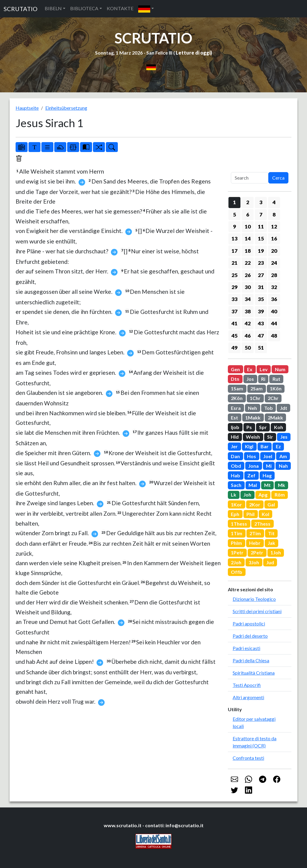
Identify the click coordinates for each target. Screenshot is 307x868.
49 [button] (234, 348)
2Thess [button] (262, 524)
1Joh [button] (276, 552)
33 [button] (234, 299)
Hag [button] (267, 475)
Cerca (278, 178)
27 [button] (261, 275)
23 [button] (261, 263)
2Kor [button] (255, 504)
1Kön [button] (276, 388)
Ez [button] (278, 446)
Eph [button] (235, 514)
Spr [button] (263, 427)
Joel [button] (268, 456)
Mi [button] (269, 466)
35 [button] (261, 299)
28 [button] (274, 275)
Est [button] (234, 418)
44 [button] (274, 323)
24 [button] (274, 263)
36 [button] (274, 299)
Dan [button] (235, 456)
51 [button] (261, 348)
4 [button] (274, 202)
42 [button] (248, 323)
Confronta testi (248, 758)
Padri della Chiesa (251, 660)
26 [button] (248, 275)
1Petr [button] (237, 552)
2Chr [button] (273, 398)
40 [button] (274, 311)
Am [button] (283, 456)
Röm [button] (280, 495)
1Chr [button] (255, 398)
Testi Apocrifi (247, 685)
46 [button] (248, 336)
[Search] (250, 178)
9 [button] (234, 227)
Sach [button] (236, 485)
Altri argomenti (248, 697)
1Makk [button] (253, 418)
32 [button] (274, 287)
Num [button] (280, 369)
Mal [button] (253, 485)
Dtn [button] (235, 379)
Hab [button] (235, 475)
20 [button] (274, 251)
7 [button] (261, 215)
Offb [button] (237, 572)
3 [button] (261, 202)
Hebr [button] (255, 543)
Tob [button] (268, 408)
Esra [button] (236, 408)
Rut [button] (276, 379)
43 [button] (261, 323)
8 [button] (274, 215)
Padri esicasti (246, 648)
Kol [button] (265, 514)
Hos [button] (252, 456)
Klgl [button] (249, 446)
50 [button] (248, 348)
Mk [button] (282, 485)
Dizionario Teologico (254, 599)
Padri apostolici (249, 623)
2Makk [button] (275, 418)
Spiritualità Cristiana (254, 673)
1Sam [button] (237, 388)
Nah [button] (283, 466)
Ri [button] (263, 379)
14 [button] (248, 239)
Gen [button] (235, 369)
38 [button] (248, 311)
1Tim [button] (237, 533)
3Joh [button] (254, 562)
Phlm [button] (236, 543)
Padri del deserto (250, 636)
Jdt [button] (284, 408)
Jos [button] (250, 379)
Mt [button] (267, 485)
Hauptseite (27, 108)
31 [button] (261, 287)
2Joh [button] (236, 562)
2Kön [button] (237, 398)
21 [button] (234, 263)
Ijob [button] (235, 427)
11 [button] (261, 227)
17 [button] (234, 251)
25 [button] (234, 275)
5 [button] (234, 215)
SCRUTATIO (21, 9)
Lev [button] (264, 369)
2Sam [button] (256, 388)
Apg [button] (263, 495)
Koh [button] (279, 427)
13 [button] (234, 239)
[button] (146, 9)
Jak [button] (271, 543)
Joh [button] (247, 495)
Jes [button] (284, 437)
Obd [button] (236, 466)
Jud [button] (270, 562)
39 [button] (261, 311)
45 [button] (234, 336)
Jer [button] (234, 446)
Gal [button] (271, 504)
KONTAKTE (120, 8)
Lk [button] (234, 495)
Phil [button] (250, 514)
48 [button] (274, 336)
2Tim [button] (255, 533)
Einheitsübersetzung (66, 108)
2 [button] (248, 202)
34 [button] (248, 299)
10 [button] (248, 227)
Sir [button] (270, 437)
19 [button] (261, 251)
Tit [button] (271, 533)
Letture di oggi (193, 53)
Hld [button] (235, 437)
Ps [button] (249, 427)
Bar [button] (265, 446)
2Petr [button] (257, 552)
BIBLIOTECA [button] (84, 8)
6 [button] (248, 215)
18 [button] (248, 251)
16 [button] (274, 239)
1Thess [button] (239, 524)
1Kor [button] (236, 504)
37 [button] (234, 311)
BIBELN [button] (53, 8)
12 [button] (274, 227)
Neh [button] (252, 408)
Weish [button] (253, 437)
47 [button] (261, 336)
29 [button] (234, 287)
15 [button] (261, 239)
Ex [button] (250, 369)
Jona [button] (253, 466)
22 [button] (248, 263)
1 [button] (234, 202)
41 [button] (234, 323)
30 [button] (248, 287)
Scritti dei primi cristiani (257, 611)
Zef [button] (251, 475)
